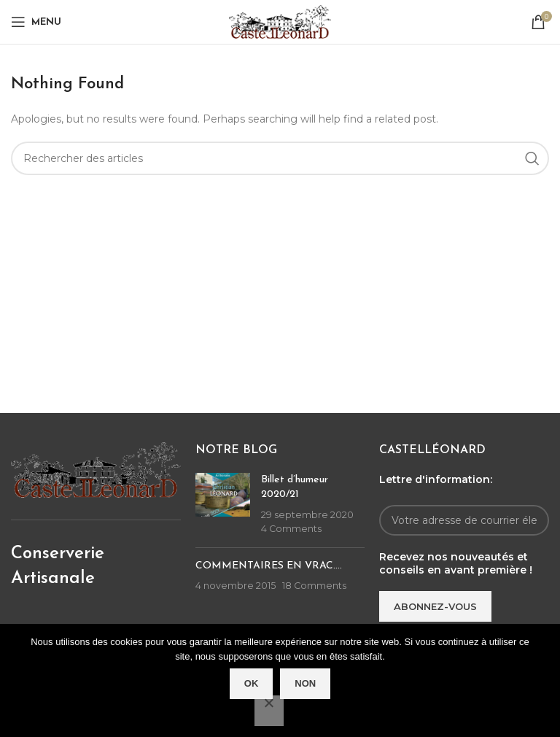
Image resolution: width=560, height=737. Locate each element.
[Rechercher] (280, 158)
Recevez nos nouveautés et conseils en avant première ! (456, 563)
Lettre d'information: (436, 479)
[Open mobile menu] (36, 22)
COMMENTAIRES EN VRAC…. (269, 566)
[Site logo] (280, 21)
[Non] (269, 711)
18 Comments (314, 586)
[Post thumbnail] (223, 504)
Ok (252, 683)
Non (305, 683)
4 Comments (291, 529)
